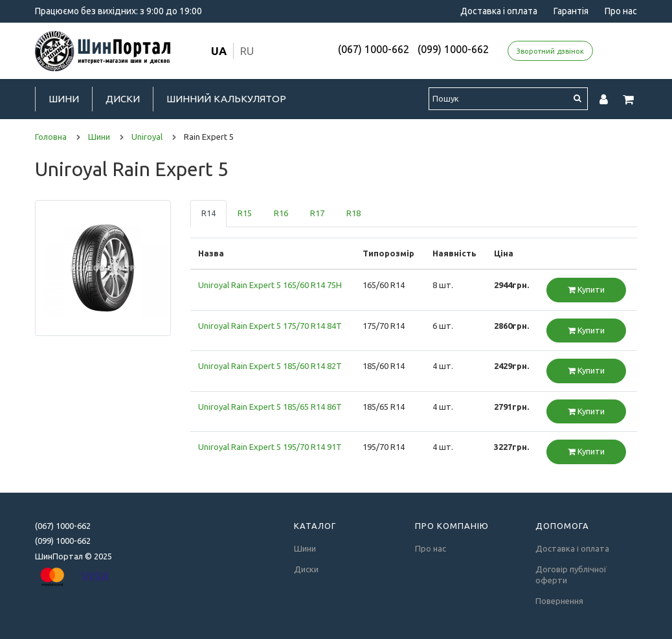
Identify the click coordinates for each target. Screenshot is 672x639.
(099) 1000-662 (453, 49)
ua (219, 51)
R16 (281, 213)
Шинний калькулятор (226, 99)
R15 (245, 213)
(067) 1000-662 (374, 49)
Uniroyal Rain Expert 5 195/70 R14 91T (270, 447)
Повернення (559, 601)
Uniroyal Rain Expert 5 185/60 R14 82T (270, 366)
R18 (353, 213)
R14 (208, 213)
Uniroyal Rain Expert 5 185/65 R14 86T (270, 407)
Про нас (621, 11)
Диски (123, 99)
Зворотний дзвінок (550, 51)
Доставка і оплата (499, 11)
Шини (64, 99)
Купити (586, 289)
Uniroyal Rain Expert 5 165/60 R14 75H (270, 285)
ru (247, 51)
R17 (317, 213)
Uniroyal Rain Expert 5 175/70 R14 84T (270, 326)
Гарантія (571, 11)
